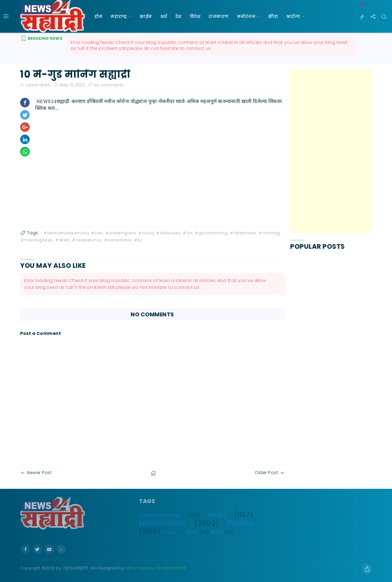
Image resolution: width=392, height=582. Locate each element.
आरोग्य (293, 16)
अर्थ (164, 16)
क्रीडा (273, 16)
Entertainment (159, 515)
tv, (138, 240)
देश (178, 16)
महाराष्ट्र (119, 16)
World (217, 532)
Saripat (169, 533)
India (217, 515)
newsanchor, (87, 240)
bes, (97, 233)
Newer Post (36, 473)
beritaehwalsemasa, (66, 233)
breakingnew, (121, 233)
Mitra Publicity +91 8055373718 (156, 568)
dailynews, (168, 233)
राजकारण (219, 16)
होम (98, 16)
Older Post (270, 473)
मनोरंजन (246, 16)
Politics (240, 523)
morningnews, (37, 240)
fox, (188, 233)
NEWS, (63, 240)
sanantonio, (118, 240)
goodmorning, (211, 233)
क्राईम (146, 16)
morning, (269, 233)
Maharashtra (162, 523)
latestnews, (243, 233)
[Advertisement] (331, 151)
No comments (109, 85)
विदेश (195, 16)
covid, (146, 233)
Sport (192, 532)
